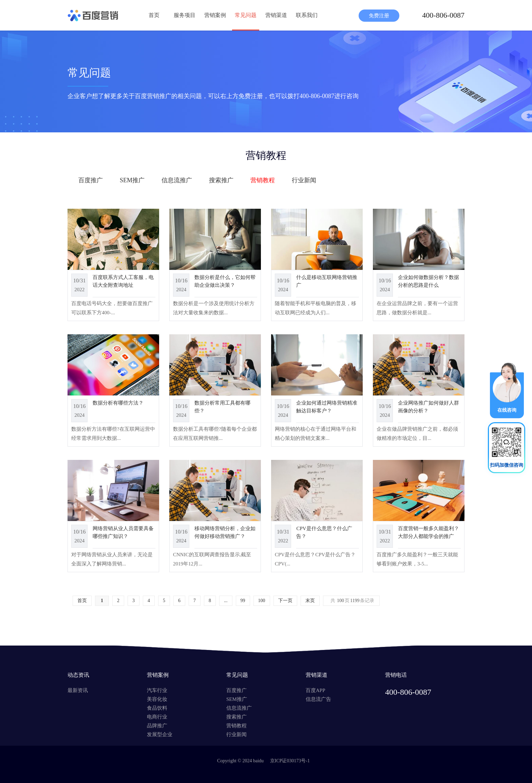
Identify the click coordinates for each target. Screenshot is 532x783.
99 (243, 601)
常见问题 (246, 15)
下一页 (285, 601)
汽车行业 (157, 690)
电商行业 (157, 717)
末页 (310, 601)
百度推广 (91, 180)
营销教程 (263, 180)
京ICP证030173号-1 (290, 761)
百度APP (316, 690)
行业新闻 (304, 180)
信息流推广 (177, 180)
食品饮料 (157, 708)
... (226, 601)
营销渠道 (276, 15)
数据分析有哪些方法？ (118, 403)
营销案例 (215, 15)
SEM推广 (132, 180)
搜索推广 (221, 180)
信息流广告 (318, 699)
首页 (154, 15)
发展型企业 (160, 734)
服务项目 (185, 15)
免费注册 (379, 16)
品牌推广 (157, 726)
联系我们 (307, 15)
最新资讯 (78, 690)
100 (262, 601)
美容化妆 (157, 699)
